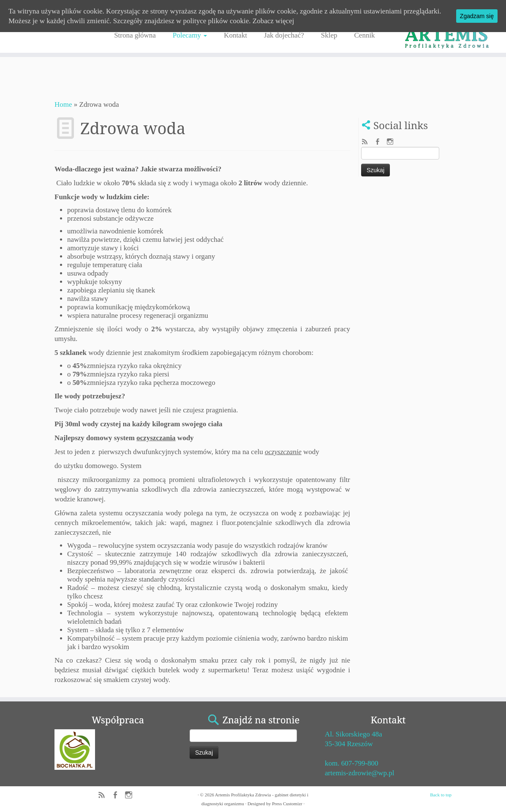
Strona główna (135, 35)
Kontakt (235, 35)
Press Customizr (287, 804)
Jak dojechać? (284, 35)
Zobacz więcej (273, 21)
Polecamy (190, 35)
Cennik (365, 35)
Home (63, 104)
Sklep (329, 35)
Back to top (441, 795)
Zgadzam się (477, 16)
